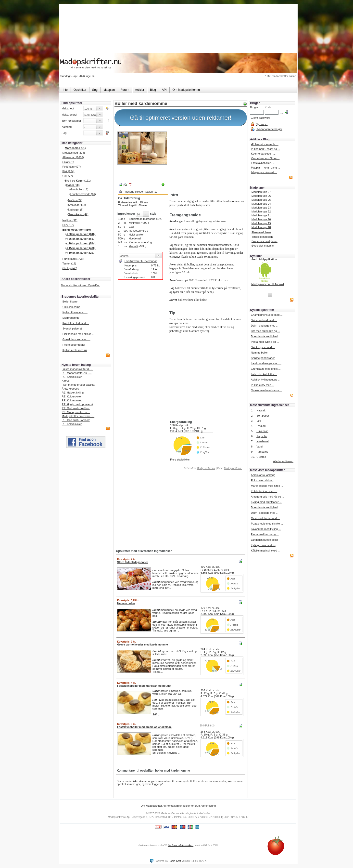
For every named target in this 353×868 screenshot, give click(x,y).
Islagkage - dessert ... (264, 172)
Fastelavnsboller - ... (263, 163)
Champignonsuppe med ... (267, 315)
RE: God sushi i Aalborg (76, 408)
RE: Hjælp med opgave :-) (77, 404)
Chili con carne (71, 307)
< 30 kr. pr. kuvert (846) (81, 234)
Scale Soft (175, 861)
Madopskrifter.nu (206, 468)
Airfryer (66, 381)
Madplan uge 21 (261, 215)
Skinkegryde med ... (263, 347)
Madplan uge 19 (261, 223)
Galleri (149, 192)
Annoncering (208, 806)
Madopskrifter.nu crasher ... (78, 416)
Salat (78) (68, 162)
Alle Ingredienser (283, 461)
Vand (259, 447)
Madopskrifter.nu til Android (268, 284)
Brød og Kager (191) (78, 181)
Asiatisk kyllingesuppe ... (266, 380)
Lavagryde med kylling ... (266, 529)
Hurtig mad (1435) (73, 259)
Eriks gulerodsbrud (262, 480)
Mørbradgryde (71, 318)
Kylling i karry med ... (75, 312)
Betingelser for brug (188, 806)
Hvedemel (135, 238)
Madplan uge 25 (261, 200)
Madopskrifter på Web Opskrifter (80, 285)
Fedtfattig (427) (72, 167)
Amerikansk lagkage (263, 475)
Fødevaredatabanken (181, 845)
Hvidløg (261, 426)
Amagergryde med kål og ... (267, 497)
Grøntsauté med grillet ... (266, 369)
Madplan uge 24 (261, 204)
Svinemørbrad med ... (264, 320)
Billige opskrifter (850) (77, 230)
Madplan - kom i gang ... (265, 168)
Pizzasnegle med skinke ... (78, 334)
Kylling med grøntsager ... (266, 502)
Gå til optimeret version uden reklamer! (181, 118)
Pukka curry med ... (263, 385)
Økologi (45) (70, 268)
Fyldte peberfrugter (74, 345)
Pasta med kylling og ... (265, 342)
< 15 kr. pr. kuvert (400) (81, 248)
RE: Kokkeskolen (72, 377)
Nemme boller (259, 353)
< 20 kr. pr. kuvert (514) (81, 243)
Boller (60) (73, 185)
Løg (259, 421)
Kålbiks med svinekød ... (265, 551)
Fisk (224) (69, 171)
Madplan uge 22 (261, 211)
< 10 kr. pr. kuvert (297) (81, 253)
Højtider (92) (70, 220)
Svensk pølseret (72, 329)
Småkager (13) (77, 205)
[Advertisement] (207, 160)
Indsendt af (199, 468)
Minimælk (134, 223)
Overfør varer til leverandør (141, 261)
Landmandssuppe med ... (266, 363)
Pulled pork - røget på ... (265, 149)
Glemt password (260, 118)
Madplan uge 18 (261, 227)
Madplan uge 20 (261, 219)
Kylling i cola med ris (75, 350)
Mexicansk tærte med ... (265, 518)
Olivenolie (262, 431)
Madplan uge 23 (261, 208)
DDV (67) (68, 225)
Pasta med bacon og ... (265, 534)
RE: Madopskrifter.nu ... (76, 412)
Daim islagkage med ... (265, 326)
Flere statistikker (180, 460)
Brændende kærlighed (264, 336)
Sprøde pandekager (263, 358)
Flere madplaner (261, 232)
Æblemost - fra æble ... (265, 144)
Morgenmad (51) (75, 148)
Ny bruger (262, 124)
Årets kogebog (70, 389)
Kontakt (171, 806)
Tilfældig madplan (262, 237)
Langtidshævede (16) (83, 194)
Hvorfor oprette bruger (269, 129)
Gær (131, 227)
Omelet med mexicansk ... (267, 390)
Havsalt (133, 246)
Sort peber (263, 416)
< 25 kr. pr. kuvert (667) (81, 239)
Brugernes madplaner (265, 241)
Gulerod (261, 457)
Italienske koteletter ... (264, 374)
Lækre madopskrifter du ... (77, 369)
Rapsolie (262, 436)
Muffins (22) (75, 200)
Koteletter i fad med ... (76, 323)
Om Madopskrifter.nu (153, 806)
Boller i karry (70, 302)
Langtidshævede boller (264, 540)
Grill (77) (68, 176)
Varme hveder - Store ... (265, 158)
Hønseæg (135, 231)
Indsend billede (134, 192)
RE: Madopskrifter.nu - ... (77, 373)
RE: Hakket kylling (73, 393)
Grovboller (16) (79, 189)
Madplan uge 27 (261, 192)
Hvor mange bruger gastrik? (78, 385)
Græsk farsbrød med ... (76, 339)
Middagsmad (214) (74, 153)
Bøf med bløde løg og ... (265, 331)
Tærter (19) (69, 263)
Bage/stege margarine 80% (145, 219)
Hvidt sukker (136, 235)
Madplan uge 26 (261, 196)
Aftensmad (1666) (73, 157)
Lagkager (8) (76, 210)
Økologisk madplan (263, 246)
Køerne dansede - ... (263, 154)
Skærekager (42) (78, 214)
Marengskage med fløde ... (267, 486)
